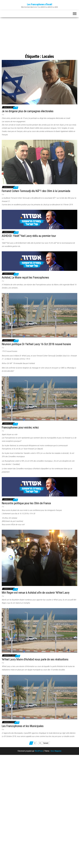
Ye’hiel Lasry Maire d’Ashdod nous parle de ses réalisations (35, 659)
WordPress (39, 751)
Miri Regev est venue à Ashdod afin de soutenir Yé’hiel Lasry (36, 593)
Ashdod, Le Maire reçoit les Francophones (25, 277)
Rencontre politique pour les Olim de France (26, 503)
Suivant (46, 743)
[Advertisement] (39, 36)
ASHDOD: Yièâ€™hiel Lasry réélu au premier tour (29, 236)
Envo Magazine (56, 751)
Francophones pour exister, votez (20, 427)
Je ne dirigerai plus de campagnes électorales (28, 111)
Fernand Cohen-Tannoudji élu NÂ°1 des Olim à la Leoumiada (36, 191)
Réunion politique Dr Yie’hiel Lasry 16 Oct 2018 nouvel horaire (36, 344)
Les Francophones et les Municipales (23, 726)
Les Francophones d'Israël (40, 4)
